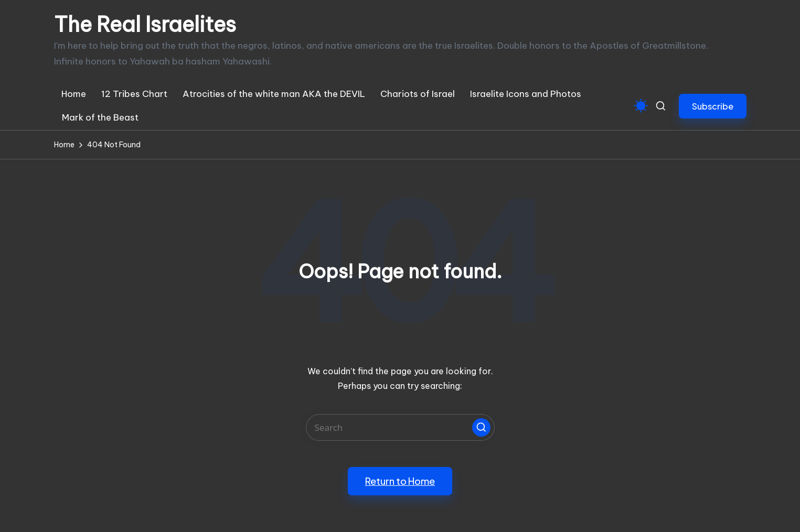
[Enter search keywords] (400, 427)
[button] (713, 106)
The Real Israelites (145, 25)
